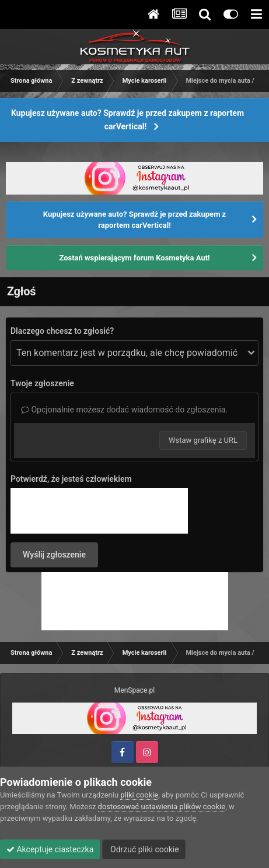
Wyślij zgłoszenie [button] (54, 555)
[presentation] (99, 511)
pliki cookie (139, 795)
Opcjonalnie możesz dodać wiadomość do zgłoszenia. (124, 410)
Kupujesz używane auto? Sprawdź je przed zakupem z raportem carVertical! (127, 120)
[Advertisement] (135, 601)
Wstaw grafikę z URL (203, 440)
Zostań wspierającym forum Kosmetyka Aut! (134, 258)
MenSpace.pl (134, 690)
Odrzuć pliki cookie (144, 849)
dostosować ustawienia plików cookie (162, 807)
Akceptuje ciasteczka (50, 849)
